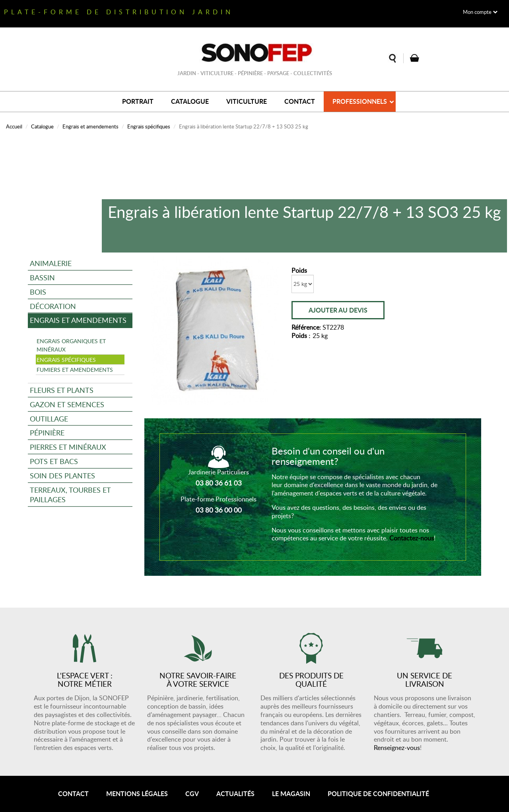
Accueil (14, 126)
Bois (38, 292)
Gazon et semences (67, 404)
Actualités (235, 794)
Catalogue (190, 101)
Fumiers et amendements (75, 369)
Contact (300, 101)
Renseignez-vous (397, 748)
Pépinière (47, 432)
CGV (192, 794)
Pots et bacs (54, 461)
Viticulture (247, 101)
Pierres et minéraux (68, 447)
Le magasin (291, 794)
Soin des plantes (62, 475)
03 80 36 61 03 (219, 483)
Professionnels (360, 101)
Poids (299, 271)
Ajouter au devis (338, 310)
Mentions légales (137, 794)
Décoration (53, 306)
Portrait (138, 101)
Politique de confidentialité (378, 794)
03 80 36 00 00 (219, 510)
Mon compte (477, 12)
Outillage (49, 419)
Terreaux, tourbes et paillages (70, 494)
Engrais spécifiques (149, 126)
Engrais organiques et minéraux (71, 345)
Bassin (42, 277)
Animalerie (51, 263)
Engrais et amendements (90, 126)
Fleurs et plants (62, 390)
